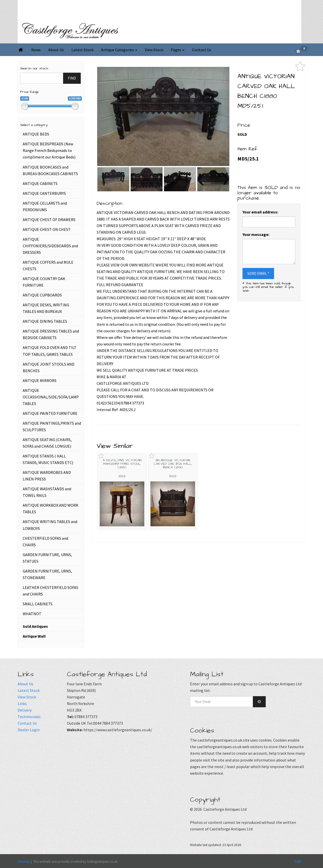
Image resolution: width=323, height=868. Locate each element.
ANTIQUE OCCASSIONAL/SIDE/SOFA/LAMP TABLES (51, 397)
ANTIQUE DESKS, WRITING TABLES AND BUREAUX (46, 308)
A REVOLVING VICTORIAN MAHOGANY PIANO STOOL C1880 (122, 464)
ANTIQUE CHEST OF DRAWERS (49, 220)
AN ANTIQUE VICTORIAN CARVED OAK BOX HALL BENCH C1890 (173, 464)
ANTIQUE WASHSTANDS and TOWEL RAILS (47, 492)
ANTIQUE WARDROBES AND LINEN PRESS (47, 476)
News (36, 50)
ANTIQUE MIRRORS (40, 381)
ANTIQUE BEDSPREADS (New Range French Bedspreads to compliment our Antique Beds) (49, 150)
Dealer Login (29, 730)
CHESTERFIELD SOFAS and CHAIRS (45, 541)
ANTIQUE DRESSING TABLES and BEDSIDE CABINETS (51, 334)
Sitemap (24, 861)
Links (22, 703)
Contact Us (202, 50)
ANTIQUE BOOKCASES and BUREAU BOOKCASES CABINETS (50, 170)
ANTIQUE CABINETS (40, 183)
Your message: (256, 234)
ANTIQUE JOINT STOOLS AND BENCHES (49, 367)
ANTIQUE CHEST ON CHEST (47, 229)
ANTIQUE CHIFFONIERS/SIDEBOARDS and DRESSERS (50, 246)
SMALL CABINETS (38, 604)
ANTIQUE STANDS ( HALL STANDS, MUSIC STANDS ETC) (48, 459)
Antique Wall (34, 636)
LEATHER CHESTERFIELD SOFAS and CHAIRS (50, 591)
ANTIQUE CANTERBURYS (44, 193)
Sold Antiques (35, 626)
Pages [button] (178, 50)
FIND (72, 78)
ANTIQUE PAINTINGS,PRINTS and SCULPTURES (52, 426)
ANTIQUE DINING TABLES (45, 321)
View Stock (154, 50)
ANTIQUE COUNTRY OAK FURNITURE (44, 282)
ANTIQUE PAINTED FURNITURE (50, 413)
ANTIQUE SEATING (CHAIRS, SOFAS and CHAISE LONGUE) (47, 443)
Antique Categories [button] (119, 50)
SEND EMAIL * (258, 273)
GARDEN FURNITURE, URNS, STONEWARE (47, 574)
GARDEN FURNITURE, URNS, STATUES (47, 558)
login (298, 861)
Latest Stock (82, 50)
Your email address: (260, 212)
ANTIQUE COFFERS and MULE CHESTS (48, 265)
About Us (56, 50)
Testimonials (29, 717)
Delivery (25, 710)
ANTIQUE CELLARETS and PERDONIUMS (45, 206)
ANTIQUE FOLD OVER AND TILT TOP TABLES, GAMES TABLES (50, 351)
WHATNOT (32, 614)
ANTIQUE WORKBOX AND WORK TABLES (51, 508)
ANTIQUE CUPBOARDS (42, 295)
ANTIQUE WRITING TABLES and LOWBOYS (50, 525)
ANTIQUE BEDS (36, 134)
